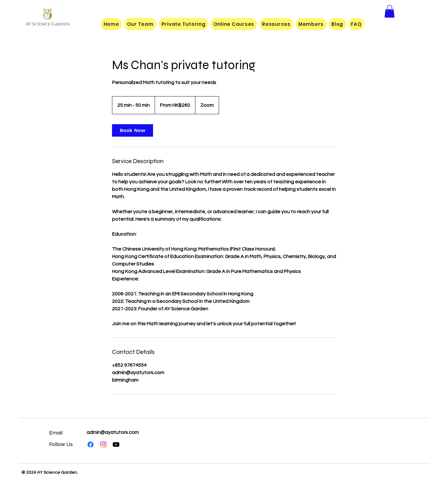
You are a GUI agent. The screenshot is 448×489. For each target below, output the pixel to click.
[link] (133, 130)
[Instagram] (103, 444)
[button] (390, 11)
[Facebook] (91, 444)
